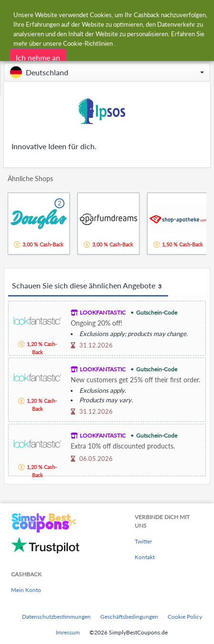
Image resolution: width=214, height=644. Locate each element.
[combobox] (116, 13)
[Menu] (12, 14)
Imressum (68, 632)
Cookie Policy (185, 617)
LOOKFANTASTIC (103, 312)
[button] (107, 72)
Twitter (143, 541)
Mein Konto (26, 590)
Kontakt (145, 557)
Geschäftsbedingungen (129, 617)
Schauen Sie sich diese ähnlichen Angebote (88, 286)
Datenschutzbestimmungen (56, 617)
